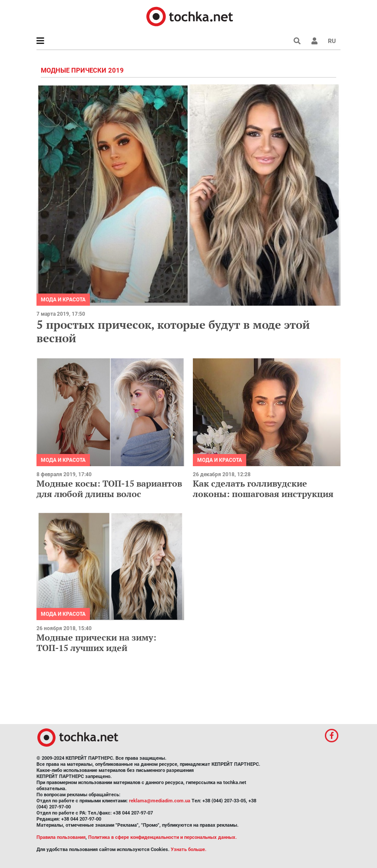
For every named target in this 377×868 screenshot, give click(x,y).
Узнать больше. (188, 850)
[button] (314, 41)
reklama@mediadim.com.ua (160, 801)
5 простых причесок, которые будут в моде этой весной (173, 331)
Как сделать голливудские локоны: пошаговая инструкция (263, 489)
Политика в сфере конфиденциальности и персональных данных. (162, 837)
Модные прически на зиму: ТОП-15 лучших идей (96, 643)
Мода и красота (63, 300)
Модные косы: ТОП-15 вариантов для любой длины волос (109, 489)
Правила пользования (61, 837)
